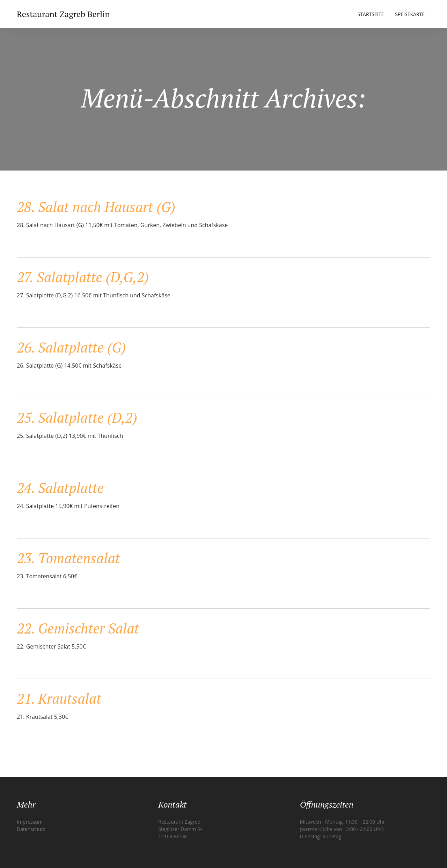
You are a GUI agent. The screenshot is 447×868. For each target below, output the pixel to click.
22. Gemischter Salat (78, 628)
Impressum (30, 822)
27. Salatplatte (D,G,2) (83, 277)
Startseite (371, 14)
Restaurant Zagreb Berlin (63, 14)
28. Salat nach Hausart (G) (96, 207)
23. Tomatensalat (68, 558)
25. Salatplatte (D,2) (77, 417)
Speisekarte (410, 14)
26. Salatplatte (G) (71, 347)
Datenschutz (31, 829)
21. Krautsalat (59, 698)
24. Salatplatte (60, 488)
